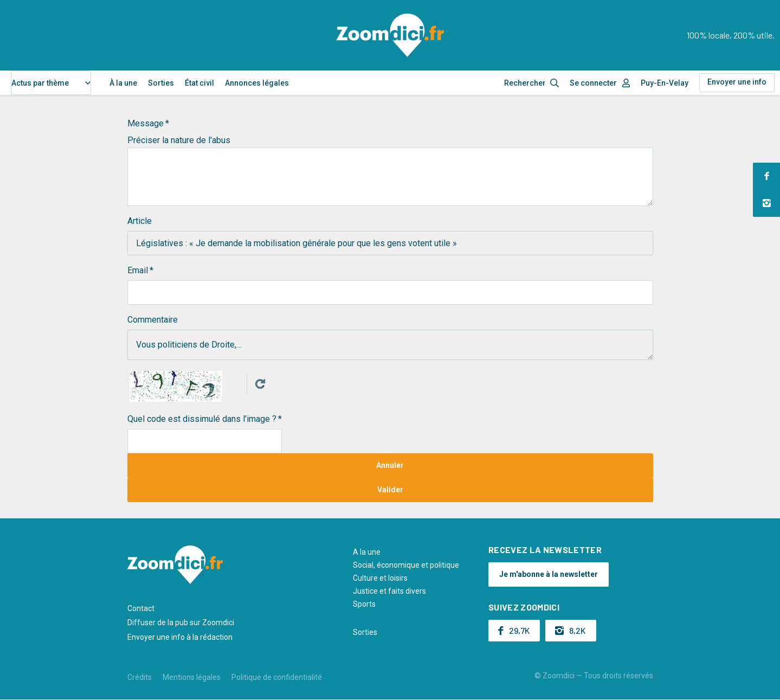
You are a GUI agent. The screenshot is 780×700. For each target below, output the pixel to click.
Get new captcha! (260, 384)
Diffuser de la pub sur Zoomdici (181, 622)
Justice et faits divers (389, 591)
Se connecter (593, 83)
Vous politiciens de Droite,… (390, 345)
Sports (364, 604)
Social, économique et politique (406, 565)
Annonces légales (257, 83)
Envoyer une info (737, 82)
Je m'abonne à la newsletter (549, 574)
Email (138, 270)
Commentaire (153, 320)
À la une (123, 83)
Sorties (161, 83)
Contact (141, 608)
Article (140, 221)
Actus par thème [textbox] (40, 83)
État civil (199, 83)
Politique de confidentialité (277, 677)
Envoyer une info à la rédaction (180, 637)
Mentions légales (192, 677)
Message (146, 123)
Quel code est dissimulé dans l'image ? (202, 419)
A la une (367, 552)
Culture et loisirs (380, 578)
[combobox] (51, 83)
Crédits (140, 677)
